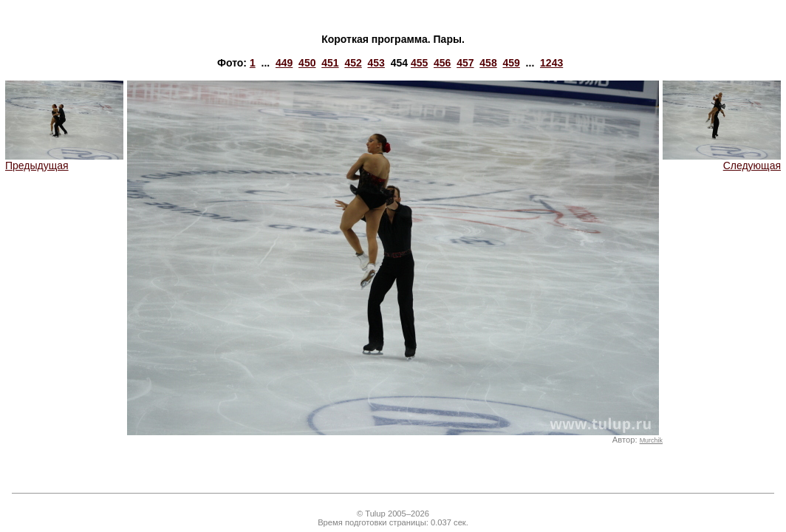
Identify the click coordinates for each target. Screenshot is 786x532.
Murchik (651, 440)
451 (330, 63)
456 (442, 63)
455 (419, 63)
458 (488, 63)
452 (353, 63)
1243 (551, 63)
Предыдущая (64, 161)
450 (307, 63)
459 (511, 63)
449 (284, 63)
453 (376, 63)
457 (465, 63)
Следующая (722, 161)
